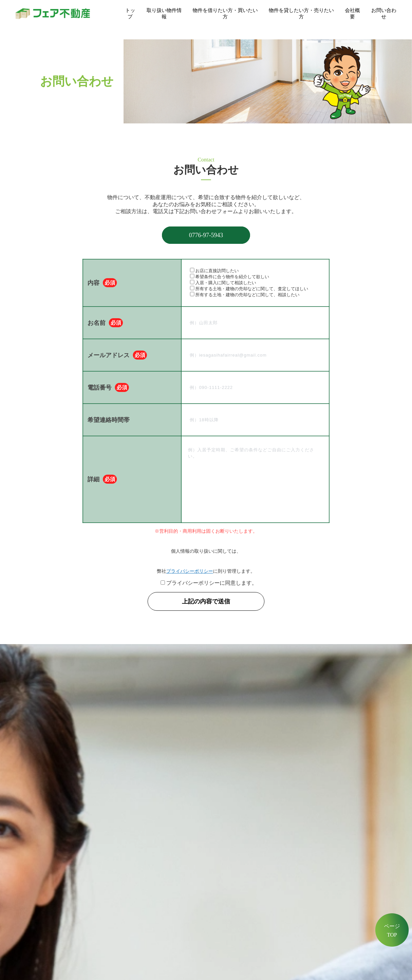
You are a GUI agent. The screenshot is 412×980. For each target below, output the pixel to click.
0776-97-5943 (206, 235)
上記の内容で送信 (209, 601)
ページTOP (392, 930)
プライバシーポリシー (190, 571)
